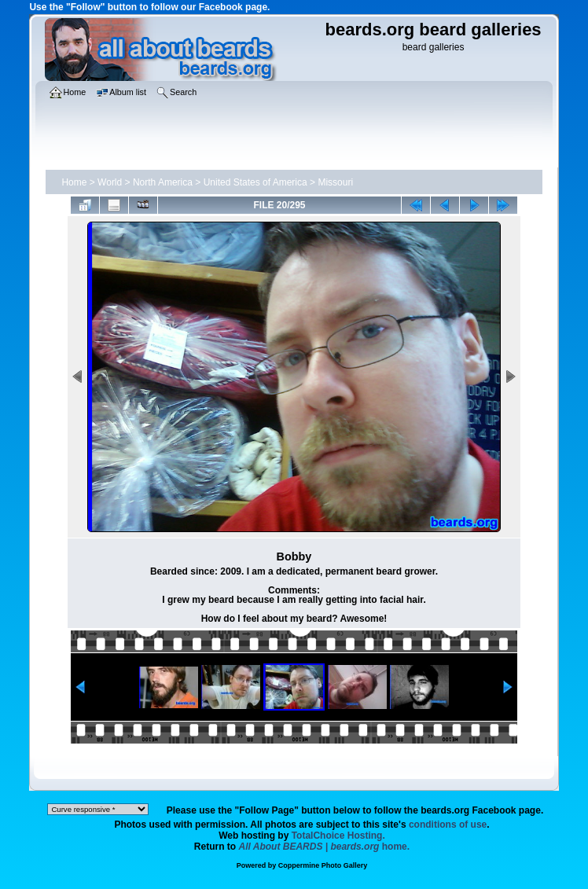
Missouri (335, 182)
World (110, 182)
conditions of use (448, 825)
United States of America (255, 182)
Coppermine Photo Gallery (323, 865)
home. (325, 847)
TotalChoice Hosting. (338, 836)
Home (74, 182)
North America (163, 182)
